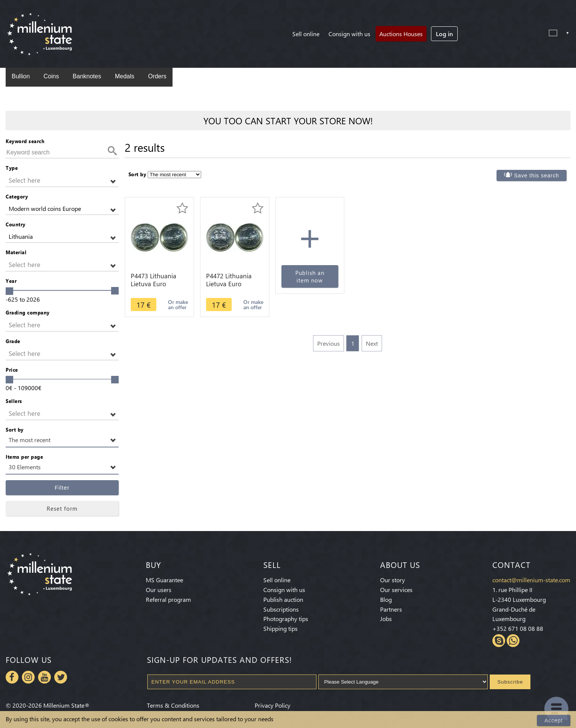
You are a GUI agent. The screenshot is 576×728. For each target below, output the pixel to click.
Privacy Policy (273, 705)
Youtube (44, 677)
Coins (51, 76)
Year (11, 281)
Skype (499, 641)
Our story (393, 580)
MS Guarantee (164, 580)
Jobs (386, 619)
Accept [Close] (554, 720)
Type (12, 168)
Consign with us (349, 34)
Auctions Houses (401, 34)
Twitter (61, 677)
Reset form (62, 508)
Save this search (537, 176)
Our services (396, 590)
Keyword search (25, 141)
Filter (62, 488)
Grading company (28, 312)
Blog (386, 599)
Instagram (28, 677)
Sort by (15, 430)
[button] (62, 181)
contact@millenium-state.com (531, 580)
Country (16, 224)
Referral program (168, 599)
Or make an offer (178, 304)
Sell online (306, 34)
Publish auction (283, 599)
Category (17, 196)
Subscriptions (281, 609)
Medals (125, 76)
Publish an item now (310, 276)
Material (16, 252)
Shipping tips (280, 628)
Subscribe (510, 682)
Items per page (24, 457)
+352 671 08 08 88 (518, 628)
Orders (157, 76)
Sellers (14, 401)
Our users (159, 590)
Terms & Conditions (173, 705)
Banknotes (87, 76)
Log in (444, 34)
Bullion (21, 76)
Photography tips (286, 619)
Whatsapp (513, 641)
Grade (13, 341)
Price (12, 370)
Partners (391, 609)
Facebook (12, 677)
